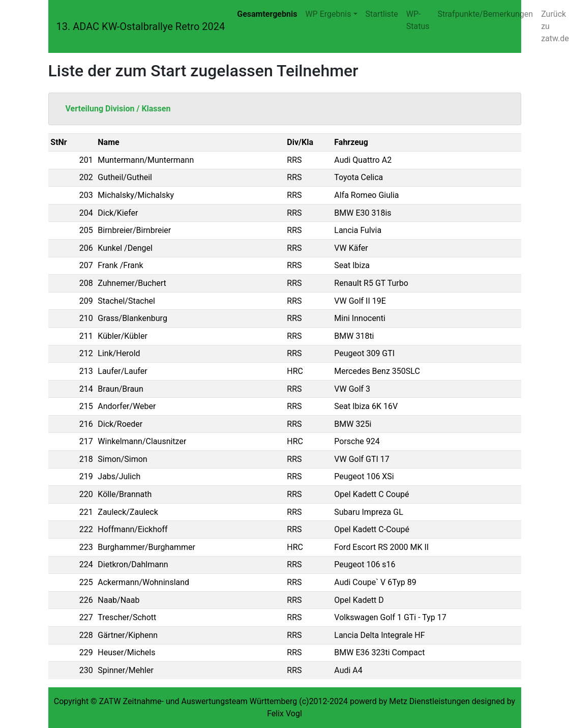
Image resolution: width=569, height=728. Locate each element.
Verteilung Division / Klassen (118, 109)
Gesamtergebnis (267, 14)
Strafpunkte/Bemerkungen (486, 14)
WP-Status (418, 20)
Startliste (382, 14)
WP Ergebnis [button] (328, 14)
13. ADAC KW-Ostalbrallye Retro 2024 (141, 26)
